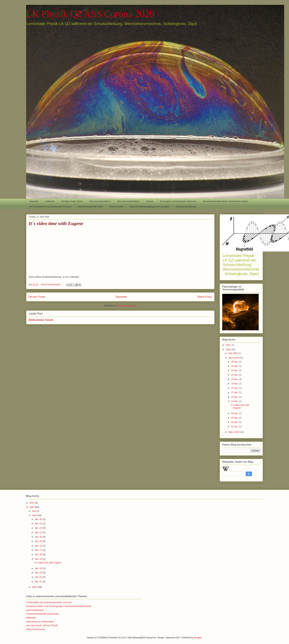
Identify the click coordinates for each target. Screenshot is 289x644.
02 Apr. (235, 422)
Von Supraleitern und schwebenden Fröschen (51, 207)
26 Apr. (235, 362)
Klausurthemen (116, 207)
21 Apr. (235, 375)
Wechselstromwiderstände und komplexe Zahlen (226, 201)
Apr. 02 (39, 577)
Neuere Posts (37, 297)
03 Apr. (235, 418)
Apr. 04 (39, 568)
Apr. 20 (39, 537)
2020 (229, 350)
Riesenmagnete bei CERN (91, 207)
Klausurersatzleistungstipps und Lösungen (150, 207)
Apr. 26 (39, 519)
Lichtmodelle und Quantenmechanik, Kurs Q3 (49, 602)
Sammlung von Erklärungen (40, 622)
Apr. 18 (39, 546)
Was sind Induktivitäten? (128, 201)
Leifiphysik (50, 201)
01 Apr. (235, 427)
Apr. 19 (39, 541)
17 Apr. (235, 392)
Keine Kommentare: (51, 284)
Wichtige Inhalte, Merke (72, 201)
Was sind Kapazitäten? (100, 201)
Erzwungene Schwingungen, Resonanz (178, 201)
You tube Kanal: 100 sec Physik (42, 625)
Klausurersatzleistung (186, 207)
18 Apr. (235, 388)
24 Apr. (235, 366)
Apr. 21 (39, 532)
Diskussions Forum (41, 320)
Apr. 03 (39, 573)
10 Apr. (235, 401)
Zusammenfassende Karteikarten (43, 614)
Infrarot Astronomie (35, 629)
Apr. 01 (39, 582)
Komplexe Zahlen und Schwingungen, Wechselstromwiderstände (59, 606)
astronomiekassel (35, 610)
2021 (229, 345)
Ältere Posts (205, 297)
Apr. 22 (39, 528)
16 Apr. (235, 397)
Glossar (150, 201)
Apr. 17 (39, 550)
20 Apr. (235, 379)
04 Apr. (235, 413)
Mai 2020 (233, 353)
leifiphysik (31, 618)
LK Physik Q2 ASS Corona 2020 (90, 14)
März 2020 (234, 432)
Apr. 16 (39, 554)
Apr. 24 (39, 524)
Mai (34, 511)
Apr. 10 (39, 559)
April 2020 (234, 358)
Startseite (34, 201)
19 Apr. (235, 384)
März (35, 587)
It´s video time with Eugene (56, 223)
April (35, 515)
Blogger (198, 638)
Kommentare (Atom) (126, 306)
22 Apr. (235, 370)
